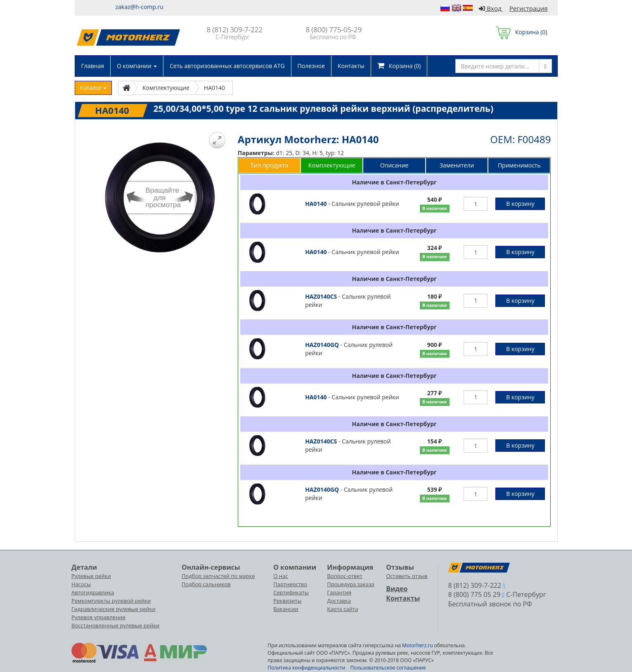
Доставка (339, 601)
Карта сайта (342, 609)
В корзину (520, 204)
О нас (280, 576)
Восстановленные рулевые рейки (115, 625)
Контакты (351, 66)
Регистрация (528, 8)
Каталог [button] (93, 88)
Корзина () (522, 32)
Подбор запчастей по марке (218, 576)
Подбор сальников (206, 584)
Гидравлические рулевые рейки (114, 609)
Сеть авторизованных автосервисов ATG (227, 66)
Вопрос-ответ (344, 576)
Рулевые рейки (91, 576)
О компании (137, 66)
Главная (93, 66)
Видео (397, 589)
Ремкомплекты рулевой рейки (111, 601)
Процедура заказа (350, 584)
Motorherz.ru (417, 645)
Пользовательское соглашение (388, 668)
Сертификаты (291, 592)
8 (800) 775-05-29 (334, 29)
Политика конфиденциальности (306, 668)
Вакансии (286, 609)
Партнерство (290, 584)
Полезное (311, 66)
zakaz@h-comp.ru (140, 7)
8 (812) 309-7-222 (235, 29)
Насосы (81, 584)
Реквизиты (287, 601)
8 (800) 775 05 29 (474, 594)
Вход (491, 8)
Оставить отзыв (407, 576)
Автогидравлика (93, 592)
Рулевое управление (98, 617)
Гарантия (339, 592)
